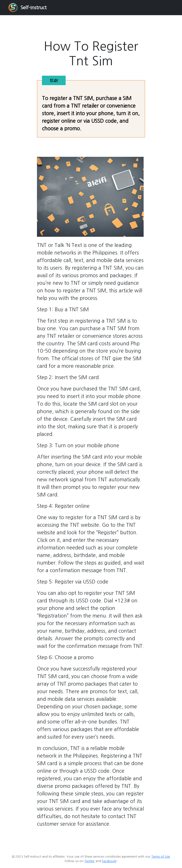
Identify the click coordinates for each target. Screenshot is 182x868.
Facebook (109, 861)
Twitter (89, 861)
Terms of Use (161, 857)
